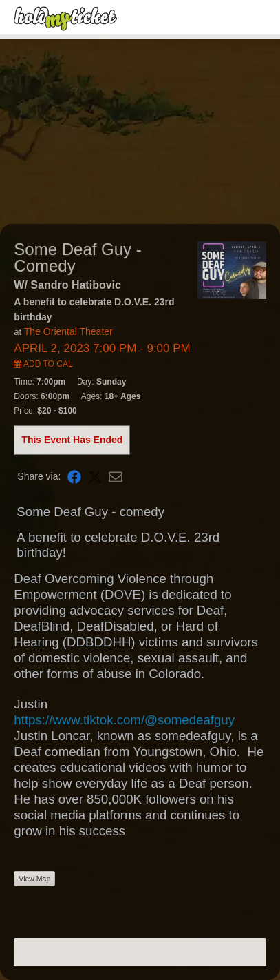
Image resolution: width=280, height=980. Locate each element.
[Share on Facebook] (74, 476)
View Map (34, 879)
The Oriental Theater (68, 331)
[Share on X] (95, 476)
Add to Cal (43, 364)
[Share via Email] (116, 476)
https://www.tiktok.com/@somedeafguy (124, 720)
